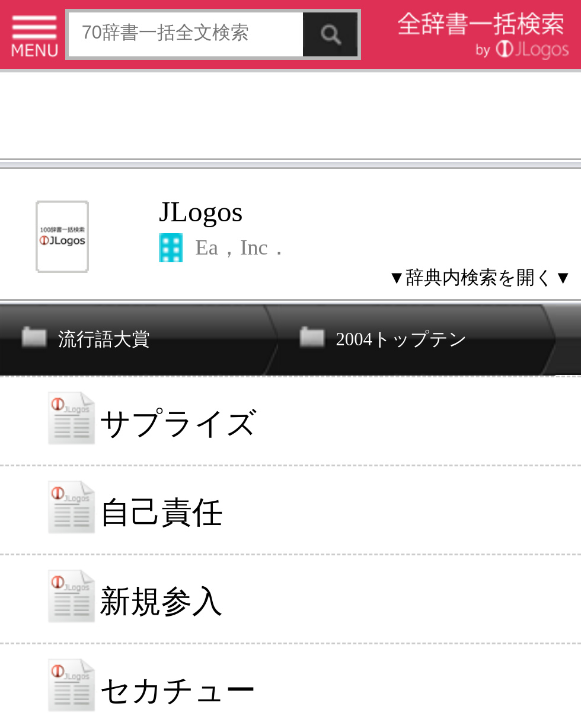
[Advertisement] (290, 118)
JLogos (201, 212)
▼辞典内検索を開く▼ (480, 277)
